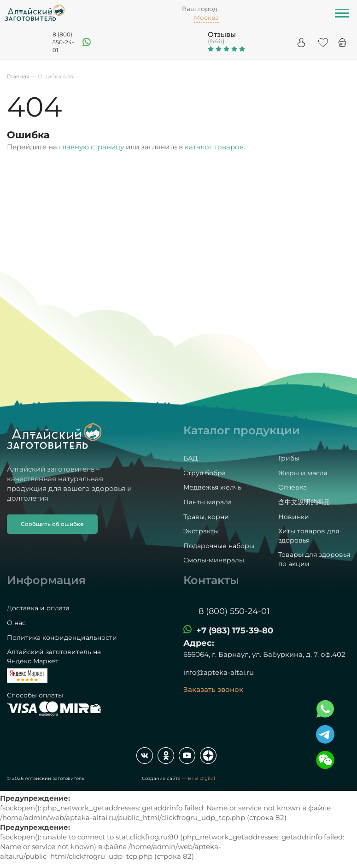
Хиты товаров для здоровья (309, 536)
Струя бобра (205, 473)
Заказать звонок (213, 689)
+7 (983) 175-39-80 (235, 631)
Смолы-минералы (214, 560)
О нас (16, 623)
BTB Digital (202, 778)
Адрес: (199, 643)
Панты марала (208, 502)
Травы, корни (206, 517)
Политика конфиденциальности (62, 638)
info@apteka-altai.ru (219, 672)
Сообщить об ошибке (52, 524)
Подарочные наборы (219, 546)
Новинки (294, 517)
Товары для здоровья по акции (314, 559)
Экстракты (201, 531)
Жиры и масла (303, 473)
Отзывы (222, 34)
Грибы (289, 458)
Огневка (293, 487)
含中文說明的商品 (304, 502)
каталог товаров (214, 147)
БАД (190, 458)
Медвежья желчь (212, 487)
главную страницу (91, 147)
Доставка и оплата (38, 608)
